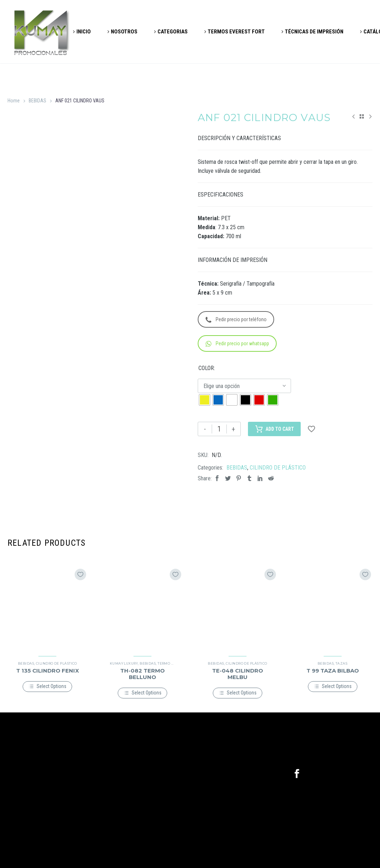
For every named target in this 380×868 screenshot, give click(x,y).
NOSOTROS (124, 32)
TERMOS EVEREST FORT (236, 32)
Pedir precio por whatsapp (237, 344)
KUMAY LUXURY (124, 663)
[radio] (205, 400)
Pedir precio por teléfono (236, 320)
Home (14, 101)
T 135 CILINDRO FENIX (48, 671)
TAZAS (341, 663)
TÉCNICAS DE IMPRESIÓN (314, 32)
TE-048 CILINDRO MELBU (238, 674)
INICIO (84, 32)
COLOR (206, 368)
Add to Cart (274, 429)
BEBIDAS (37, 101)
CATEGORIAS (173, 32)
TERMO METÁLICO (173, 663)
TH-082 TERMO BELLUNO (142, 674)
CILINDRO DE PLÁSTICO (278, 468)
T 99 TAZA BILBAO (333, 671)
